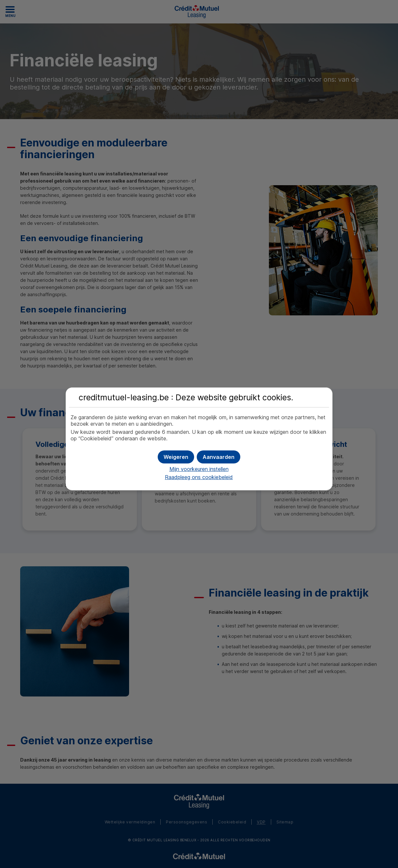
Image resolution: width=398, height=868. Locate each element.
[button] (219, 457)
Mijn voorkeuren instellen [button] (199, 469)
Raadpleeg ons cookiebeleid (199, 477)
